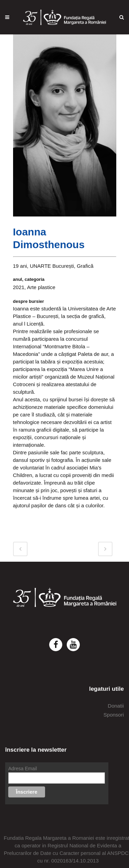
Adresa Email (23, 769)
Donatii (116, 706)
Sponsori (114, 715)
